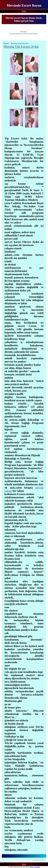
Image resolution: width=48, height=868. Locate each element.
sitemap (37, 867)
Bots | (32, 867)
